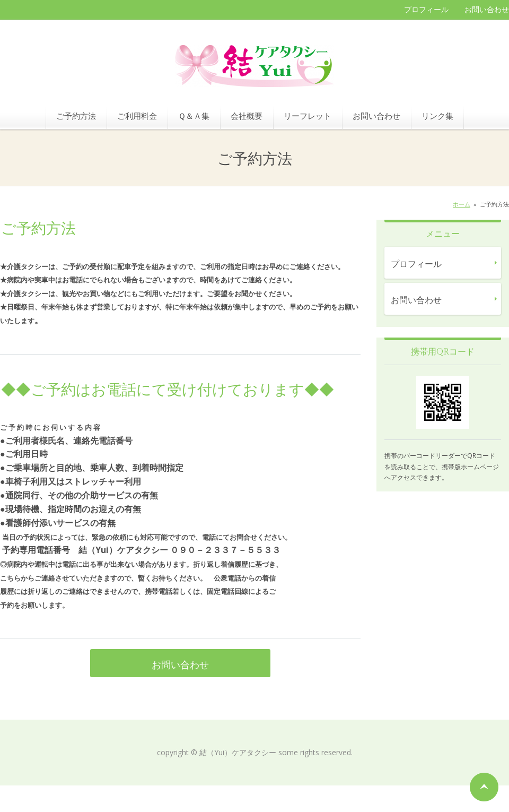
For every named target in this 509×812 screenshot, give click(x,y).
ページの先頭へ (484, 787)
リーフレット (308, 116)
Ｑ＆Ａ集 (194, 116)
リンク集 (437, 116)
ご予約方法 (76, 116)
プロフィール (426, 9)
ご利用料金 (137, 116)
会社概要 (247, 116)
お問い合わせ (487, 9)
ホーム (462, 204)
